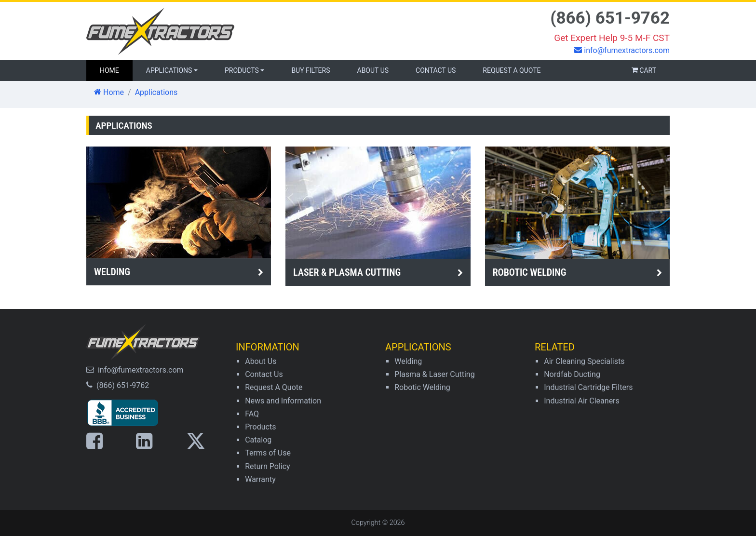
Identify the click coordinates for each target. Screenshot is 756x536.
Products (242, 70)
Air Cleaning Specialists (584, 361)
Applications (169, 70)
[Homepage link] (229, 31)
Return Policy (267, 466)
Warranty (260, 479)
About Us (373, 70)
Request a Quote (512, 70)
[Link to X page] (201, 441)
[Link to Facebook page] (99, 441)
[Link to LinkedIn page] (149, 441)
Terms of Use (268, 453)
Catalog (258, 440)
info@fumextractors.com (141, 370)
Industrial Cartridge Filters (588, 387)
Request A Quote (274, 387)
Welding (408, 361)
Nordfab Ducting (572, 374)
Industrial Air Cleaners (582, 401)
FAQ (252, 414)
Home (109, 92)
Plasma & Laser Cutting (434, 374)
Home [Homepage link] (116, 70)
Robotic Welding (422, 387)
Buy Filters (310, 70)
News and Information (283, 401)
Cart (644, 70)
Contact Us (436, 70)
